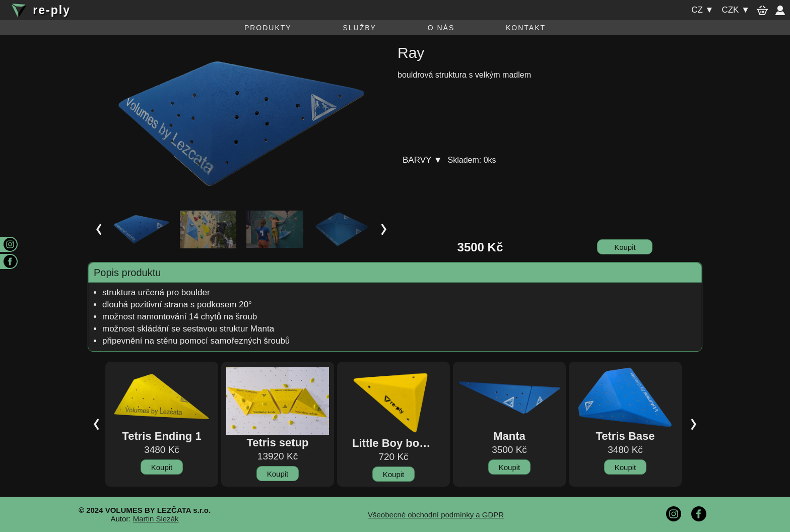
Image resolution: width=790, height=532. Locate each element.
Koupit (625, 247)
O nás (441, 28)
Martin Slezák (156, 519)
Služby (359, 28)
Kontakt (526, 28)
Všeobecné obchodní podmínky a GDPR (436, 515)
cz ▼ (702, 10)
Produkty (268, 28)
